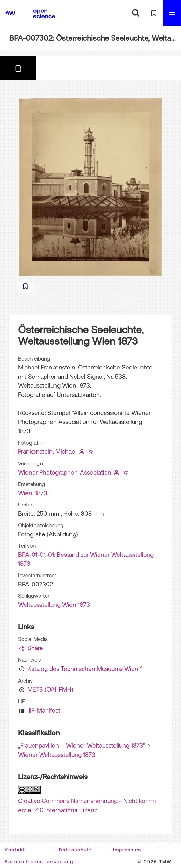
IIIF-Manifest (44, 710)
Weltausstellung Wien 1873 (54, 605)
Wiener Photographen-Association (65, 472)
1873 (41, 493)
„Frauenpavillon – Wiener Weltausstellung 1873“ (82, 745)
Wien (25, 493)
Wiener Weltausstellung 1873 (57, 755)
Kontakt (15, 850)
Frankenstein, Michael (47, 451)
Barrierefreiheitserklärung (39, 862)
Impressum (127, 850)
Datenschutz (76, 850)
